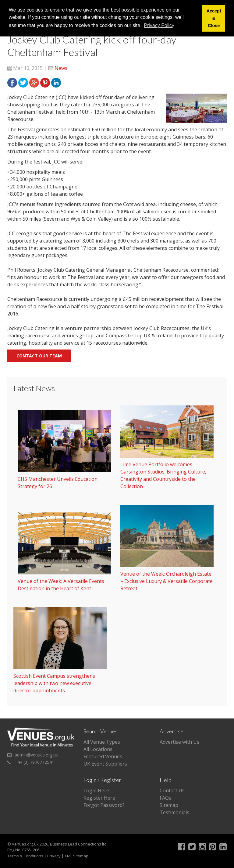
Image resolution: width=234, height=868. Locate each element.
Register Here (99, 798)
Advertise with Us (179, 742)
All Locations (98, 749)
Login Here (96, 790)
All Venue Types (102, 742)
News (61, 68)
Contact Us (172, 790)
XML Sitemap (76, 856)
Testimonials (174, 812)
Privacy (54, 856)
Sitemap (169, 805)
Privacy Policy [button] (159, 25)
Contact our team (39, 356)
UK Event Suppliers (105, 764)
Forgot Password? (104, 805)
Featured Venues (103, 756)
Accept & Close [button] (214, 18)
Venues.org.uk (25, 844)
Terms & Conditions (25, 856)
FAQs (165, 798)
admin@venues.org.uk (36, 755)
